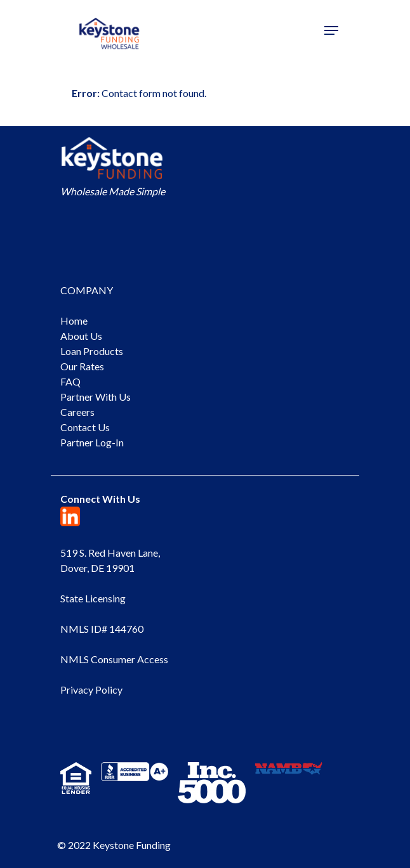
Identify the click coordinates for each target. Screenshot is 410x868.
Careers (77, 412)
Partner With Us (96, 397)
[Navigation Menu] (331, 30)
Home (74, 321)
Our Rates (82, 366)
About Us (81, 336)
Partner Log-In (92, 442)
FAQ (70, 381)
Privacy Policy (91, 690)
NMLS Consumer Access (114, 659)
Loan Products (92, 351)
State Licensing (93, 598)
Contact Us (85, 427)
